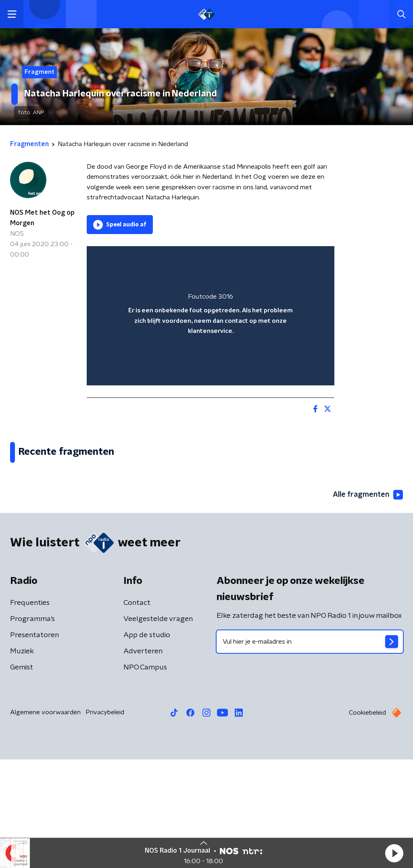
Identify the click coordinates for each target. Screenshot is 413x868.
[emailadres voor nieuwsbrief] (310, 750)
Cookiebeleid (367, 821)
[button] (394, 853)
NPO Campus (145, 776)
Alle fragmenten (368, 603)
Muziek (22, 760)
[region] (211, 316)
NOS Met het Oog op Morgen (42, 218)
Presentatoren (34, 744)
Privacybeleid (105, 821)
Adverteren (143, 760)
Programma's (32, 728)
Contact (137, 711)
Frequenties (30, 711)
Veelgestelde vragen (158, 728)
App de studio (147, 744)
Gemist (22, 776)
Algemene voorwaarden (45, 821)
